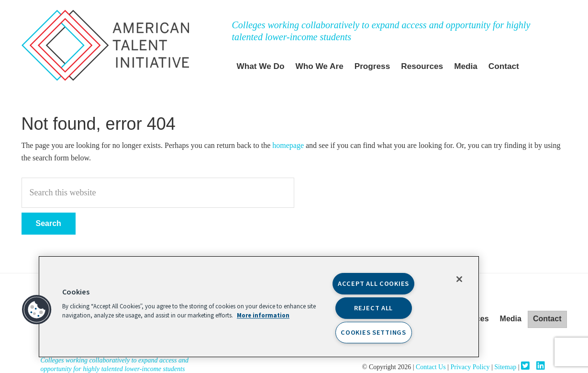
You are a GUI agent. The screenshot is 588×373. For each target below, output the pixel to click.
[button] (37, 310)
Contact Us (432, 367)
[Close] (459, 279)
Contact (547, 319)
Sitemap (505, 367)
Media (511, 319)
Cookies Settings (373, 333)
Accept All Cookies (373, 284)
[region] (259, 307)
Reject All (373, 308)
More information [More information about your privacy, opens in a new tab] (263, 316)
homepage (288, 145)
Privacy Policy (470, 367)
